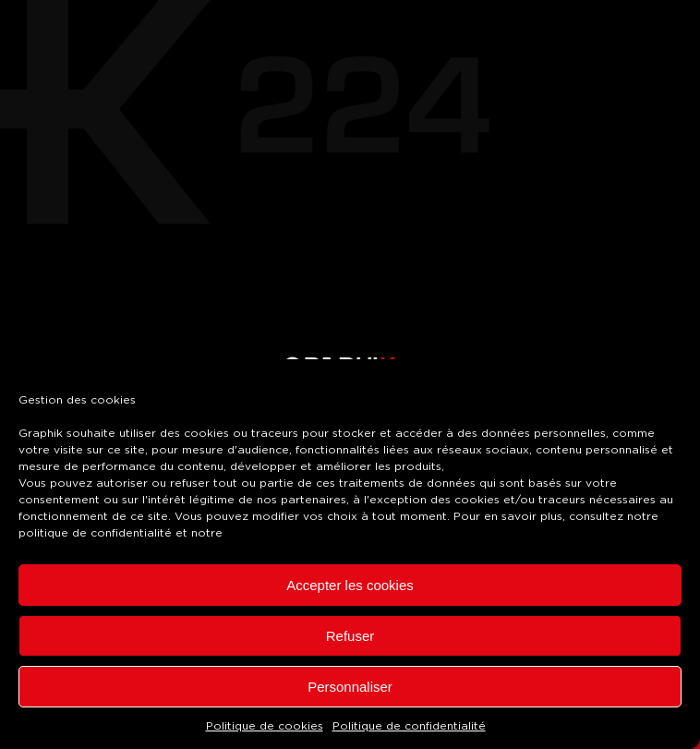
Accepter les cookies (350, 585)
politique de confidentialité (95, 533)
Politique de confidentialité (409, 726)
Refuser (350, 636)
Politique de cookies (265, 726)
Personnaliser (350, 687)
